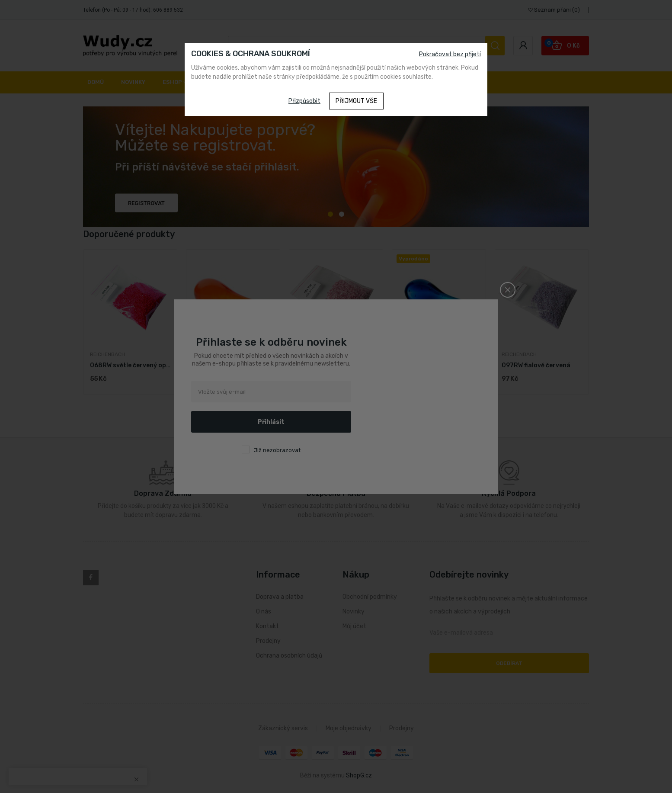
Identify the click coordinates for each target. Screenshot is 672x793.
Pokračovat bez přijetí (450, 54)
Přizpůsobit (304, 101)
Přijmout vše (356, 101)
